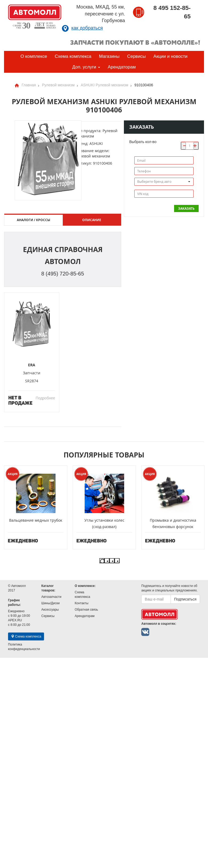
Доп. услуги (86, 67)
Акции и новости (170, 56)
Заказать (186, 208)
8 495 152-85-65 (172, 12)
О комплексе (34, 56)
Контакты (82, 603)
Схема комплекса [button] (26, 636)
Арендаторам (122, 67)
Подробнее (46, 398)
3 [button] (112, 561)
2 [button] (107, 561)
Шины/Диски (50, 603)
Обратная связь (87, 610)
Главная (29, 85)
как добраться (87, 28)
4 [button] (117, 561)
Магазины (109, 56)
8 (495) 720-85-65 (62, 274)
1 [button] (102, 561)
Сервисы (136, 56)
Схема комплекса (73, 56)
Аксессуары (50, 610)
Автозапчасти (51, 597)
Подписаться (185, 599)
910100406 (144, 85)
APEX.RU (15, 620)
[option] (36, 507)
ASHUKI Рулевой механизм (104, 85)
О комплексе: (85, 586)
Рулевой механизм (58, 85)
